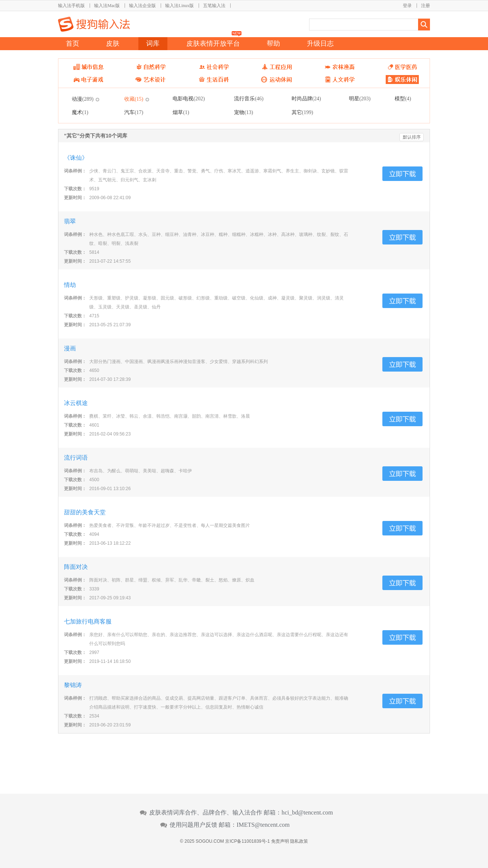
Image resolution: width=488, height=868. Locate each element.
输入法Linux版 (179, 6)
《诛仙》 (76, 158)
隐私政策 (299, 841)
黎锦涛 (73, 685)
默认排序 (412, 137)
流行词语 (76, 458)
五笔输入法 (214, 6)
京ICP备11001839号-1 (247, 841)
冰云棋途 (76, 403)
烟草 (181, 112)
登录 (407, 6)
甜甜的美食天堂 (85, 512)
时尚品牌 (306, 98)
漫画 (70, 348)
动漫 (83, 99)
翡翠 (70, 221)
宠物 (243, 112)
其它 (302, 112)
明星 (360, 98)
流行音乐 (249, 98)
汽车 (134, 112)
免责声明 (280, 841)
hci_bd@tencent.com (307, 813)
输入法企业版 (142, 6)
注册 (426, 6)
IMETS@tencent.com (263, 825)
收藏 (134, 99)
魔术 (80, 112)
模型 (403, 98)
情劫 (70, 285)
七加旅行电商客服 (88, 621)
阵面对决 (76, 567)
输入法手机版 (71, 6)
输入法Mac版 (107, 6)
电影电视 (189, 98)
